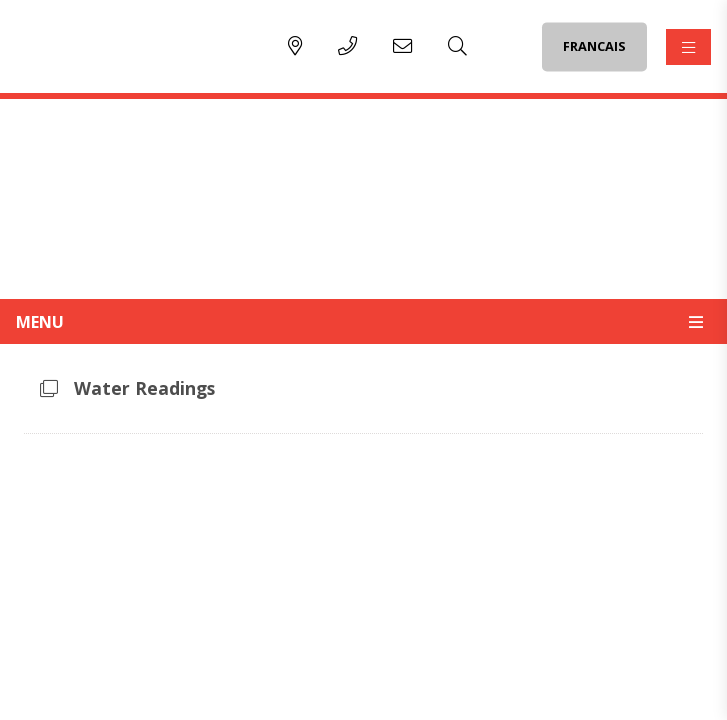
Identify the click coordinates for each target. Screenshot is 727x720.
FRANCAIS (594, 46)
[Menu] (688, 47)
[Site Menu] (363, 321)
